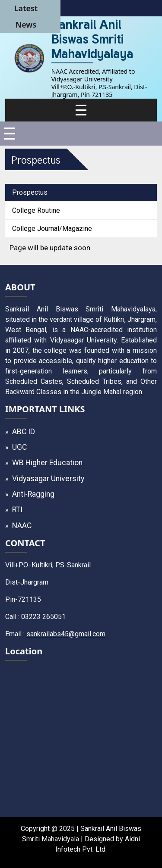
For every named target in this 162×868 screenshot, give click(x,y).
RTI (17, 510)
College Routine (36, 210)
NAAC (22, 526)
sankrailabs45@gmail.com (66, 634)
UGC (19, 447)
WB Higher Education (47, 463)
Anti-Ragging (33, 494)
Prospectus (30, 192)
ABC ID (24, 432)
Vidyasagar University (48, 479)
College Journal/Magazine (52, 229)
